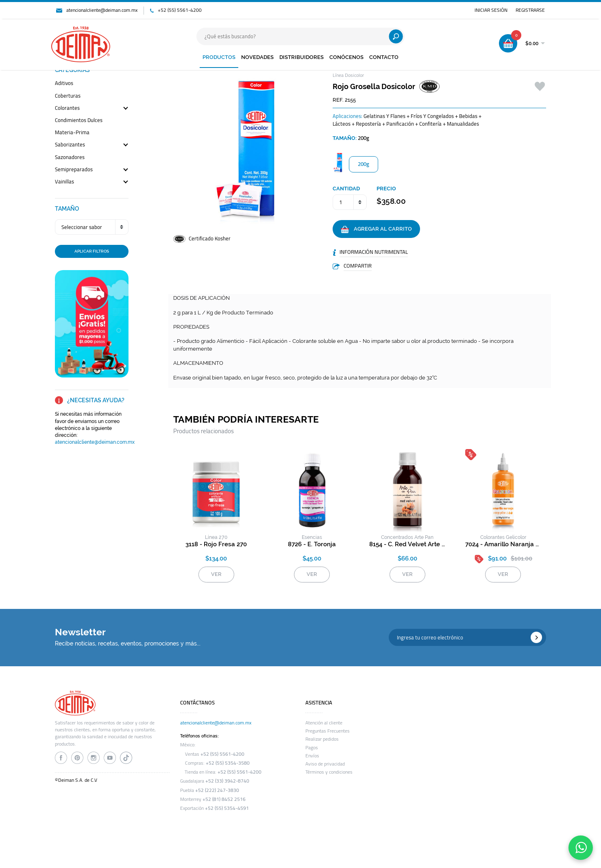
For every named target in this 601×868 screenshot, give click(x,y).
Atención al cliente (324, 723)
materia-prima (72, 133)
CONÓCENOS (346, 57)
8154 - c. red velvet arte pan (407, 544)
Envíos (312, 756)
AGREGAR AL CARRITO (376, 229)
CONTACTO (384, 57)
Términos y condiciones (329, 772)
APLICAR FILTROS (92, 251)
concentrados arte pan (407, 537)
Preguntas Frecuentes (328, 731)
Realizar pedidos (322, 739)
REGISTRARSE (530, 10)
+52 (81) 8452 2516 (224, 799)
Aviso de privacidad (325, 764)
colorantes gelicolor (503, 537)
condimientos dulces (79, 121)
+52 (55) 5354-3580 (228, 763)
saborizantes (70, 145)
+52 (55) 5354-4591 (227, 808)
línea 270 (216, 537)
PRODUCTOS (219, 57)
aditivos (64, 84)
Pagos (312, 748)
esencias (312, 537)
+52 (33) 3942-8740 (227, 781)
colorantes (67, 108)
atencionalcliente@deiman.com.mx (102, 10)
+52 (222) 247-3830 (217, 790)
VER (216, 574)
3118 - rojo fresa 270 (216, 544)
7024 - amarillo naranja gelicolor (503, 544)
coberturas (68, 96)
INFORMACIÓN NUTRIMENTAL (374, 252)
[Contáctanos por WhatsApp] (581, 848)
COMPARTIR (358, 266)
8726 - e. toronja (312, 544)
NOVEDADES (257, 57)
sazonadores (70, 158)
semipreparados (74, 170)
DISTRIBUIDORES (302, 57)
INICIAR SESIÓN (491, 10)
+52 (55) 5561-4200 (180, 10)
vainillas (64, 182)
